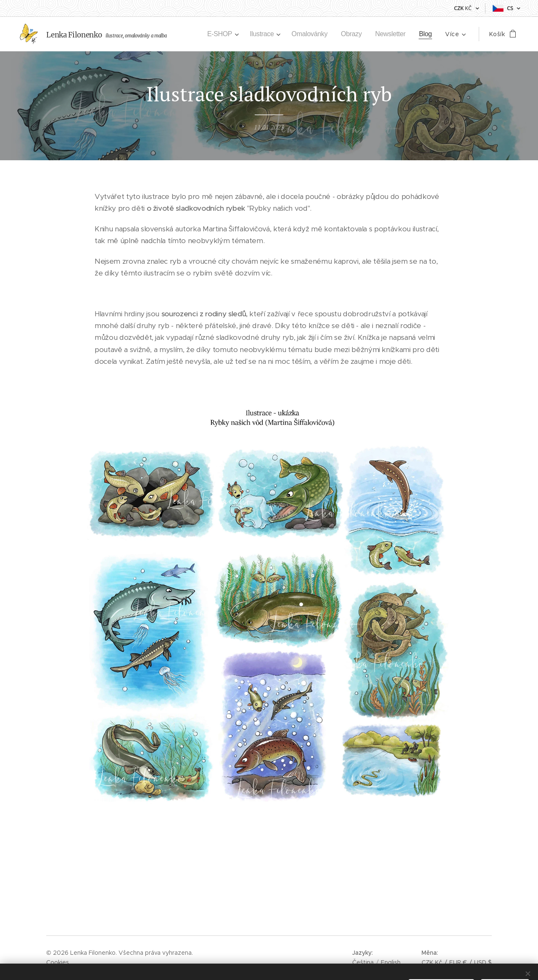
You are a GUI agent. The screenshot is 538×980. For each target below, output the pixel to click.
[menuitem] (215, 34)
